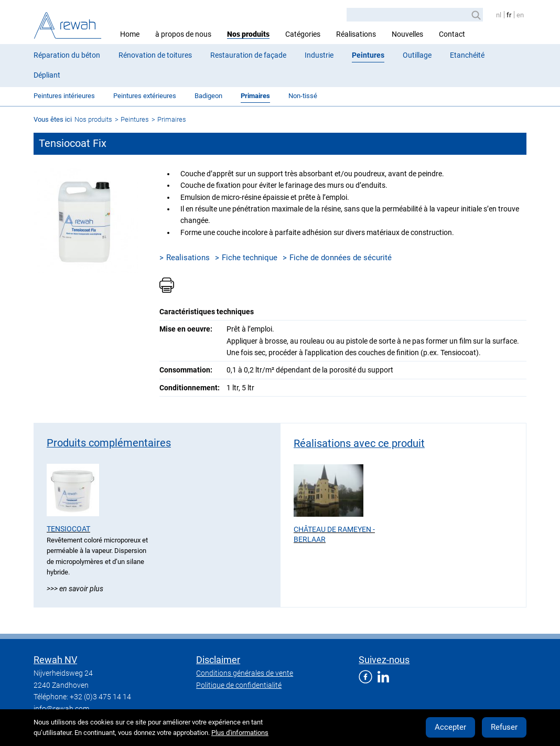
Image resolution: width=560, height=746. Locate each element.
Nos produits (248, 34)
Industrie (319, 55)
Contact (452, 34)
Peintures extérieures (145, 96)
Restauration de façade (248, 55)
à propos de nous (183, 34)
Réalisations (356, 34)
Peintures (368, 55)
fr (509, 15)
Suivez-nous (384, 660)
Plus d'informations (240, 733)
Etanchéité (467, 55)
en (520, 15)
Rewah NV (55, 660)
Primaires (255, 96)
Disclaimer (218, 660)
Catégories (303, 34)
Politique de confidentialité (239, 685)
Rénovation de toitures (155, 55)
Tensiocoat (68, 529)
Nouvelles (407, 34)
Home (130, 34)
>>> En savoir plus (75, 589)
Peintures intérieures (64, 96)
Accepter (450, 727)
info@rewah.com (61, 709)
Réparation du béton (67, 55)
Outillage (417, 55)
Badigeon (208, 96)
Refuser (504, 727)
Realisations (188, 258)
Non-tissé (303, 96)
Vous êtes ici (53, 119)
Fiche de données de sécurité (341, 258)
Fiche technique (250, 258)
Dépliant (47, 75)
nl (499, 15)
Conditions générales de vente (245, 673)
